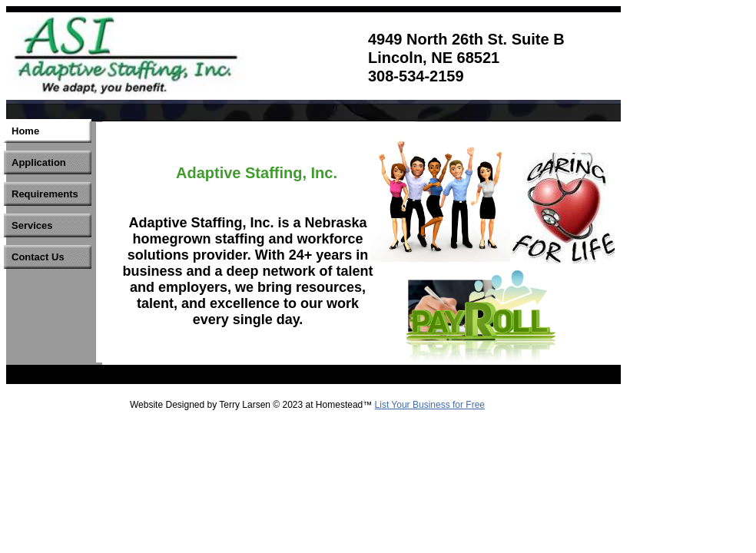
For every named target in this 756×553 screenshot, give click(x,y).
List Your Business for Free (430, 405)
